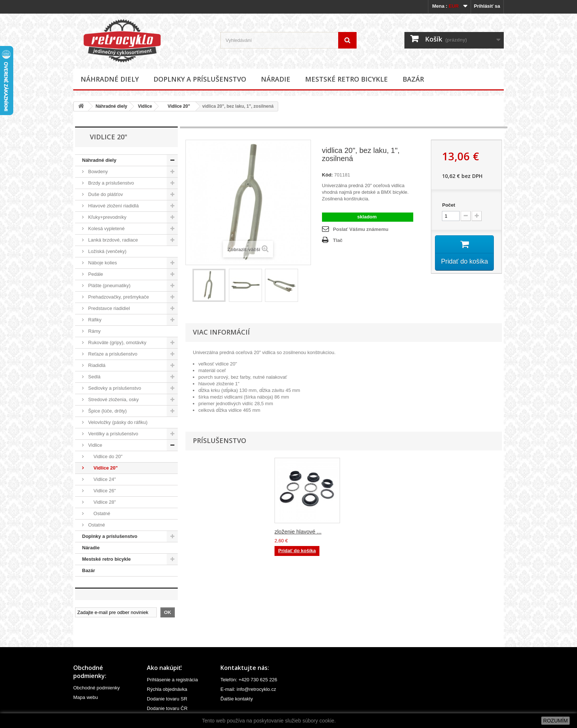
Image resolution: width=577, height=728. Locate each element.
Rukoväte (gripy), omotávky (117, 342)
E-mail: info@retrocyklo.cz (248, 689)
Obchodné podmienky (96, 688)
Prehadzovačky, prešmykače (118, 297)
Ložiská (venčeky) (107, 251)
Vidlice (145, 106)
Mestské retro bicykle (346, 79)
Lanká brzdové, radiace (112, 240)
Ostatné (99, 513)
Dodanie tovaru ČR (167, 708)
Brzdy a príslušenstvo (110, 183)
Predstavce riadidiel (108, 308)
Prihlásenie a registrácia (172, 680)
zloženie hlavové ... (298, 531)
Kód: (328, 175)
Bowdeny (97, 172)
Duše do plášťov (105, 194)
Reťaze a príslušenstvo (112, 354)
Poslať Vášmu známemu (361, 229)
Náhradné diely (110, 79)
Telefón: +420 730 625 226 (249, 680)
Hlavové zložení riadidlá (113, 206)
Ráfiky (94, 320)
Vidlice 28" (101, 502)
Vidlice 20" (176, 106)
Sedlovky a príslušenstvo (114, 388)
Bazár (413, 79)
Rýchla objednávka (167, 689)
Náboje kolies (102, 263)
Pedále (95, 274)
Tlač (338, 240)
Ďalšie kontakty (237, 699)
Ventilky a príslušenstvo (112, 434)
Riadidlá (96, 365)
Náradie (276, 79)
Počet (448, 205)
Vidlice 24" (101, 479)
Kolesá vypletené (106, 229)
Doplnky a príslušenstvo (200, 79)
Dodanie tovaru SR (167, 699)
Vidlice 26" (101, 491)
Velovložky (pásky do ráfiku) (117, 422)
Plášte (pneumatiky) (109, 286)
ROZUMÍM (555, 721)
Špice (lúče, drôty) (107, 411)
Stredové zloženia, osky (113, 399)
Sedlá (94, 377)
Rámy (94, 331)
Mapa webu (86, 697)
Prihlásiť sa (487, 6)
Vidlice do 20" (105, 456)
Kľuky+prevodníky (107, 217)
